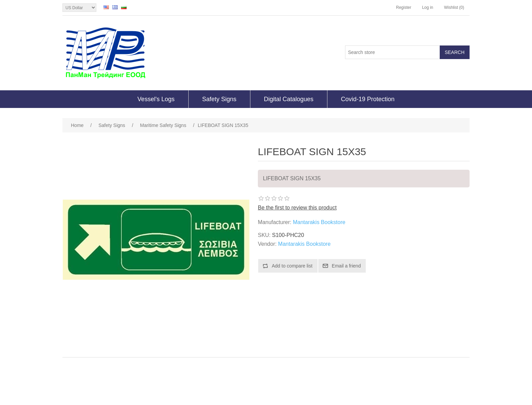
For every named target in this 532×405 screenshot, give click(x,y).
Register (404, 7)
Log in (428, 7)
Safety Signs (219, 99)
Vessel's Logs (156, 99)
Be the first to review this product (297, 208)
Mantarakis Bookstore (319, 222)
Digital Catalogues (289, 99)
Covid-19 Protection (368, 99)
